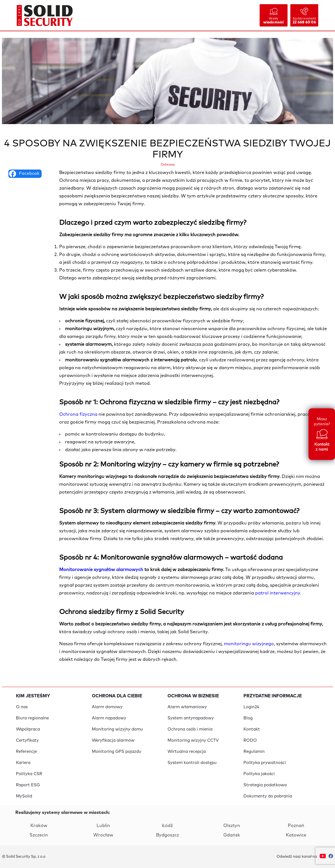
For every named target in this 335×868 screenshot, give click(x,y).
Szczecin (39, 835)
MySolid (24, 796)
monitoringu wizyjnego (249, 644)
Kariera (23, 763)
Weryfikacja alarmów (113, 740)
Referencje (26, 752)
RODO (250, 740)
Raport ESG (28, 785)
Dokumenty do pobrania (268, 796)
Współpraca (28, 729)
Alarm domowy (107, 707)
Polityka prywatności (265, 763)
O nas (22, 707)
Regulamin (254, 752)
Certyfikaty (27, 740)
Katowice (296, 835)
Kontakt (252, 729)
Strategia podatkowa (265, 785)
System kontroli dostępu (192, 763)
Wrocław (103, 835)
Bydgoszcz (167, 835)
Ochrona (168, 165)
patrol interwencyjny (278, 593)
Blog (248, 718)
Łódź (167, 826)
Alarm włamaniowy (187, 707)
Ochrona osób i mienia (190, 729)
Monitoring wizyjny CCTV (193, 740)
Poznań (296, 826)
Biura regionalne (32, 718)
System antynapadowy (191, 718)
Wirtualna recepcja (187, 752)
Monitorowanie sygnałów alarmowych (102, 570)
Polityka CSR (29, 774)
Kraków (39, 826)
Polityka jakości (259, 774)
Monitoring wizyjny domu (117, 729)
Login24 (251, 707)
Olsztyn (232, 826)
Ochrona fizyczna (78, 414)
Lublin (103, 826)
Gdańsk (232, 835)
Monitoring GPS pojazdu (117, 752)
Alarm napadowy (109, 718)
